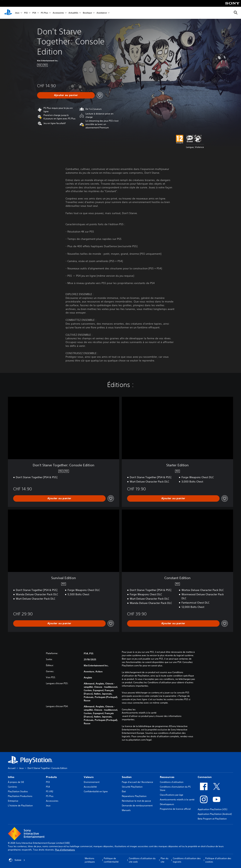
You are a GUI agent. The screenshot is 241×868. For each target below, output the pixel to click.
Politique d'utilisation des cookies (218, 860)
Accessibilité (90, 787)
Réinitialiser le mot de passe (136, 801)
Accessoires (58, 13)
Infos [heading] (11, 777)
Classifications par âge (172, 795)
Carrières (13, 787)
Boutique (87, 13)
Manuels (126, 810)
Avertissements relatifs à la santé (139, 713)
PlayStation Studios (18, 791)
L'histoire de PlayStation (20, 806)
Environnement (92, 782)
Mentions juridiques (90, 860)
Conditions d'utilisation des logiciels (187, 860)
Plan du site (164, 860)
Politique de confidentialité (111, 860)
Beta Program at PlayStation (212, 819)
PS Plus (44, 13)
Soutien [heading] (127, 777)
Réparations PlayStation (134, 796)
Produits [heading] (51, 777)
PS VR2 (50, 791)
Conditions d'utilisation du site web (142, 860)
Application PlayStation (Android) (215, 814)
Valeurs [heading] (89, 777)
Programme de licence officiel (175, 809)
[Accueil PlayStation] (8, 13)
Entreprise (13, 801)
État (124, 791)
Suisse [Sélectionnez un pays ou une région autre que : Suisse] (17, 860)
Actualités (73, 13)
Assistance (102, 13)
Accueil (12, 768)
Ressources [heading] (167, 777)
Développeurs (167, 804)
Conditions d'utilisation (172, 782)
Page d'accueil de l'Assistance (137, 782)
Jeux (17, 13)
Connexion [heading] (205, 777)
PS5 (26, 13)
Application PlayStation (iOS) (212, 809)
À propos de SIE (16, 782)
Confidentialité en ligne (96, 791)
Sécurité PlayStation (132, 787)
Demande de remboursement (137, 806)
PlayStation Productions (20, 796)
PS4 (34, 13)
